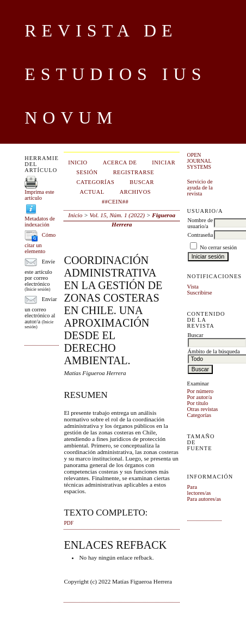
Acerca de (120, 162)
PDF (68, 523)
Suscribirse (200, 293)
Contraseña (201, 235)
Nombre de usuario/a (200, 223)
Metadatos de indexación (40, 222)
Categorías (199, 415)
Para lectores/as (199, 490)
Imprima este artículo (39, 195)
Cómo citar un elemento (40, 243)
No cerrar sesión (218, 247)
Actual (92, 192)
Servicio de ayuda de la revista (200, 188)
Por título (198, 403)
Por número (201, 391)
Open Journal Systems (199, 161)
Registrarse (134, 172)
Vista (193, 287)
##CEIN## (115, 202)
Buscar (142, 182)
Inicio (78, 162)
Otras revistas (203, 409)
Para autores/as (204, 499)
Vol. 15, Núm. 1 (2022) (117, 215)
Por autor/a (200, 397)
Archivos (135, 192)
